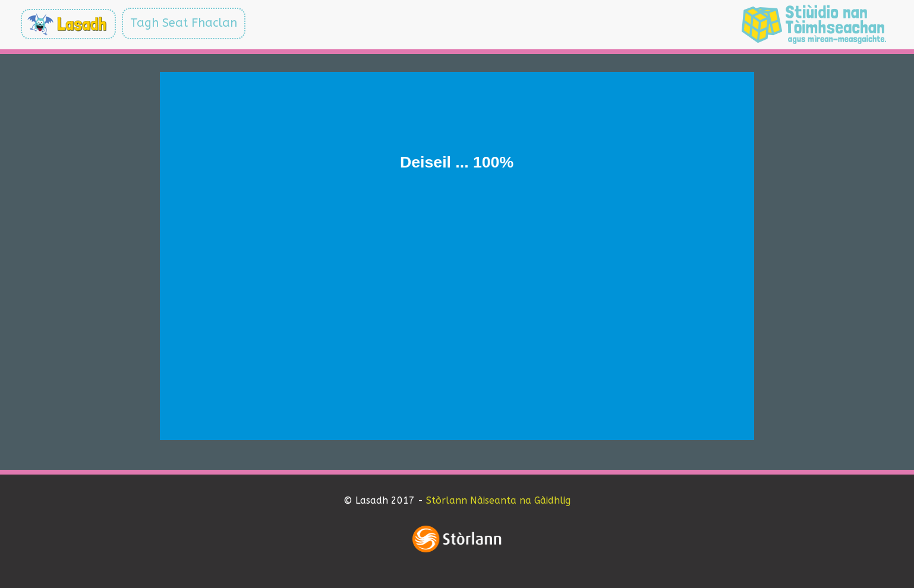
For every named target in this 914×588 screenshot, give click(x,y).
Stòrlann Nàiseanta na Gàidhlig (498, 500)
